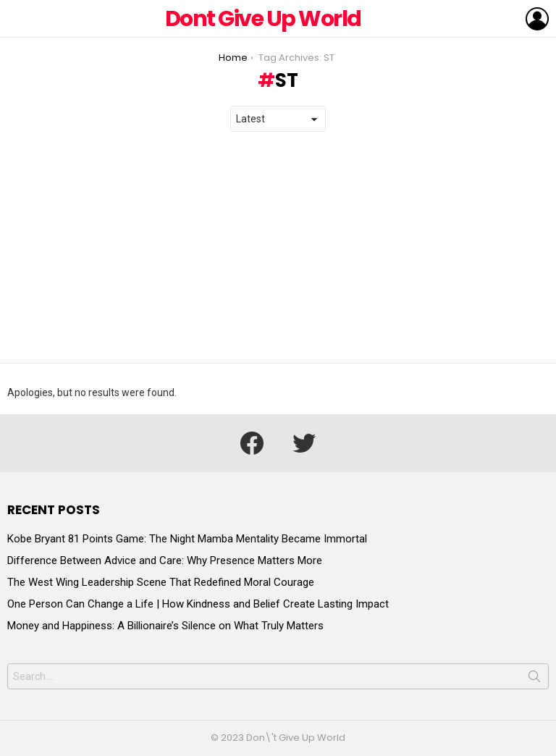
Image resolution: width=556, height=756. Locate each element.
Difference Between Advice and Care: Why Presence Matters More (165, 560)
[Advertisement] (278, 248)
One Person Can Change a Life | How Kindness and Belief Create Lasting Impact (198, 604)
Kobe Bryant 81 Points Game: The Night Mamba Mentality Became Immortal (187, 539)
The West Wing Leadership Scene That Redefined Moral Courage (161, 582)
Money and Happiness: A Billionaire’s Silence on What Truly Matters (165, 626)
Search (534, 679)
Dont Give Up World (263, 19)
